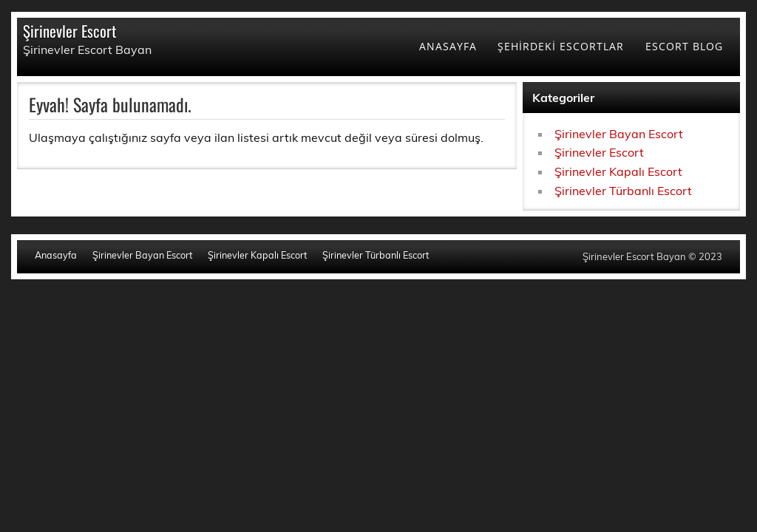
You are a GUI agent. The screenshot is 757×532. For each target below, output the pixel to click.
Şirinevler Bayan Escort (619, 134)
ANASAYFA (448, 46)
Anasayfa (56, 255)
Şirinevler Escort (69, 31)
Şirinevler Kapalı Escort (618, 171)
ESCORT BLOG (684, 46)
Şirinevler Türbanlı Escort (623, 191)
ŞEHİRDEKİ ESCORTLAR (561, 46)
